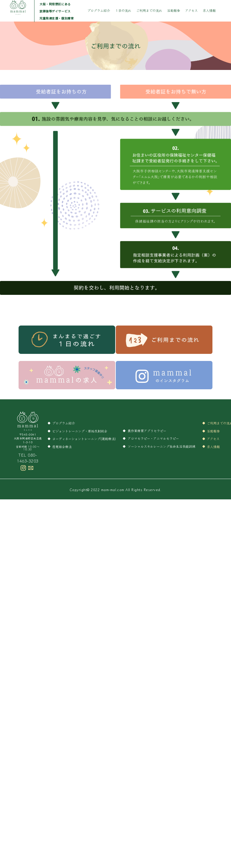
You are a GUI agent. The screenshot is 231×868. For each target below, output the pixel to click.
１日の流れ (123, 10)
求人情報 (209, 10)
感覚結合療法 (62, 447)
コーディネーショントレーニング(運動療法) (84, 439)
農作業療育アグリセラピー (147, 431)
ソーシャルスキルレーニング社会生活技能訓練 (161, 446)
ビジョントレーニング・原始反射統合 (80, 431)
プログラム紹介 (99, 10)
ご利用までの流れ (149, 10)
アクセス (191, 10)
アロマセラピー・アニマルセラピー (153, 438)
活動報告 (174, 10)
